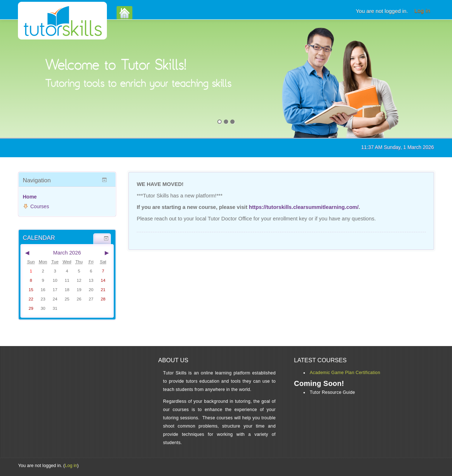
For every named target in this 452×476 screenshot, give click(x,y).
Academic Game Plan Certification (345, 373)
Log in (422, 11)
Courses (40, 206)
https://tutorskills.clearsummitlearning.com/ (304, 207)
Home (30, 197)
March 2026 (67, 253)
